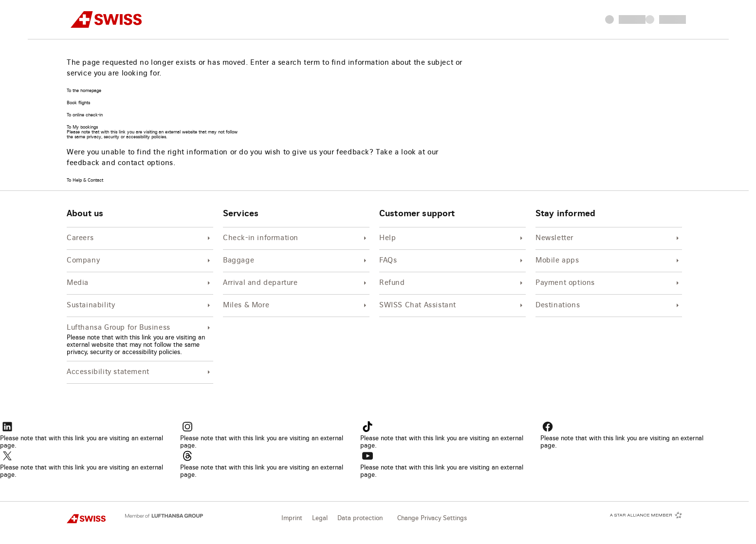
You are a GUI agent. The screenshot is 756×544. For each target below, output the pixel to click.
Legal (320, 518)
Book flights (78, 103)
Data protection (360, 518)
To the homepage (84, 91)
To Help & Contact (85, 180)
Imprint (292, 518)
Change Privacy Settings (432, 518)
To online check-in (85, 115)
